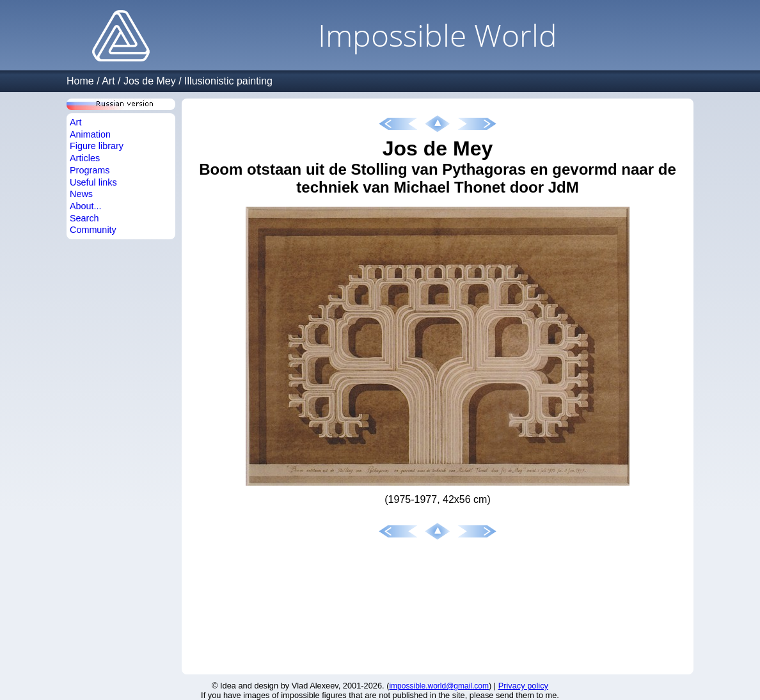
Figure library (97, 146)
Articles (85, 158)
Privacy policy (523, 686)
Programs (90, 170)
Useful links (93, 182)
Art (108, 81)
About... (86, 206)
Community (93, 230)
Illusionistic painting (228, 81)
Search (84, 218)
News (81, 194)
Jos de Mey (150, 81)
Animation (90, 134)
